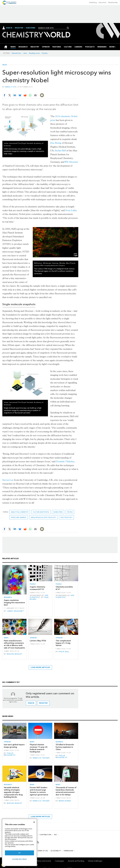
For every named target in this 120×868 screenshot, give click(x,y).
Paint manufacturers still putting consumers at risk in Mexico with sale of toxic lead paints (14, 644)
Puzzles (45, 53)
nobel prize (58, 512)
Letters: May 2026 (38, 641)
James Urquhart (15, 611)
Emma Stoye (11, 87)
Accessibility (56, 851)
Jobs (25, 53)
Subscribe (31, 28)
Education (103, 3)
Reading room (34, 53)
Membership (113, 3)
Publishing (93, 3)
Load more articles (40, 667)
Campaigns (59, 861)
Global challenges (95, 861)
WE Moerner (71, 162)
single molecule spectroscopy (43, 517)
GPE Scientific (39, 596)
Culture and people (41, 512)
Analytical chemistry (20, 512)
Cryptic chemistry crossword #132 (37, 588)
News (5, 65)
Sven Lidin (71, 210)
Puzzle (33, 584)
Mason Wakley (15, 654)
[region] (19, 842)
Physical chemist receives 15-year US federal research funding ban (39, 748)
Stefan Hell (60, 151)
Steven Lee (8, 480)
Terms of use (43, 851)
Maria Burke (65, 801)
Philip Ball (64, 652)
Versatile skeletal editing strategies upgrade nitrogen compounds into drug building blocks (13, 792)
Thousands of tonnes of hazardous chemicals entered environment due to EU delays (66, 791)
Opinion (33, 638)
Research (8, 597)
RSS (55, 835)
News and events (44, 861)
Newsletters (16, 53)
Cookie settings (20, 859)
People (70, 512)
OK (19, 853)
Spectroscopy (66, 517)
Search (68, 28)
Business (59, 742)
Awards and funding (76, 861)
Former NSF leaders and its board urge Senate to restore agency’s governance (39, 791)
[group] (112, 47)
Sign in (31, 703)
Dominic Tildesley (65, 461)
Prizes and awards (19, 517)
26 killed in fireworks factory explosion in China (65, 747)
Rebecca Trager (41, 758)
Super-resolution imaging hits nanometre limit (14, 603)
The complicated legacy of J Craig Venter (63, 643)
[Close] (34, 822)
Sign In (9, 28)
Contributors (45, 835)
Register (19, 28)
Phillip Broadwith (10, 754)
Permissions (68, 851)
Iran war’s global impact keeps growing (14, 746)
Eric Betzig (56, 143)
